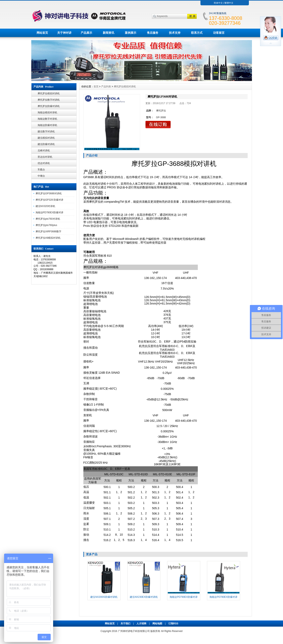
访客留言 (219, 33)
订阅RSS (173, 624)
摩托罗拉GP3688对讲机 (49, 193)
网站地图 (157, 624)
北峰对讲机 (44, 151)
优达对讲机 (44, 163)
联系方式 (197, 33)
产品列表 (106, 87)
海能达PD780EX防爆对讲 (50, 212)
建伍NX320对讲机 (45, 206)
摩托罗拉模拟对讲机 (49, 93)
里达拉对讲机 (45, 157)
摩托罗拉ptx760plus (46, 225)
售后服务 (153, 33)
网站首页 (42, 33)
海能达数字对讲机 (47, 119)
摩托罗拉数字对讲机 (49, 100)
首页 (96, 87)
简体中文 (218, 3)
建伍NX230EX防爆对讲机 (144, 597)
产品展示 (86, 33)
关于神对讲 (64, 33)
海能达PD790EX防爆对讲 (184, 597)
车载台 (41, 170)
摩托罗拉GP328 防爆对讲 (50, 200)
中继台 (41, 176)
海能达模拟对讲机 (47, 112)
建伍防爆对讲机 (46, 144)
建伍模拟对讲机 (46, 138)
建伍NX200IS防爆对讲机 (104, 597)
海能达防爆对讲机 (47, 125)
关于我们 (125, 624)
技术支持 (175, 33)
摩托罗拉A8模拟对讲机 (48, 238)
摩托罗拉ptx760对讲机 (48, 219)
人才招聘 (141, 624)
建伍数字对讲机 (46, 131)
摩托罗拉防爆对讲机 (49, 106)
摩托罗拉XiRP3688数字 (48, 232)
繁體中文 (229, 3)
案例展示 (131, 33)
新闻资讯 (109, 33)
